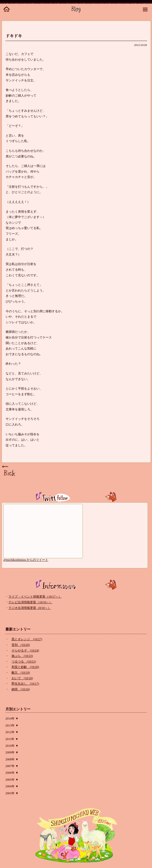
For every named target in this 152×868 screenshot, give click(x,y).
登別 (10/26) (21, 645)
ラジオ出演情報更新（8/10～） (30, 608)
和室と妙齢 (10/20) (25, 667)
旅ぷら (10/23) (22, 656)
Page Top (9, 471)
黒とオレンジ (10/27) (27, 639)
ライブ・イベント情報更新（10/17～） (35, 597)
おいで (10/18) (22, 678)
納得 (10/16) (21, 689)
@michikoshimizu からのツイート (26, 560)
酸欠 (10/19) (21, 673)
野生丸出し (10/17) (25, 684)
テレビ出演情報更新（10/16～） (30, 602)
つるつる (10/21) (24, 662)
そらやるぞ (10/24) (25, 650)
